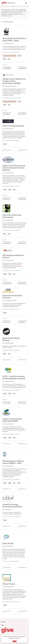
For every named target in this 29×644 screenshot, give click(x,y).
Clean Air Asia (8, 544)
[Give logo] (14, 630)
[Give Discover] (8, 3)
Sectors (3, 622)
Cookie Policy (17, 638)
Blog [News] (2, 625)
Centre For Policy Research (13, 126)
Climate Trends (9, 584)
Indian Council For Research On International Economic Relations (14, 168)
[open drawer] (26, 3)
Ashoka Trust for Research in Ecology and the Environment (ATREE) (14, 81)
